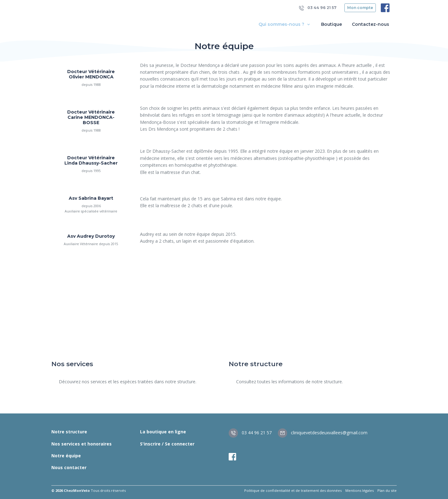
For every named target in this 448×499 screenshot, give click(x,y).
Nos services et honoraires (82, 444)
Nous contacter (69, 467)
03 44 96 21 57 (318, 8)
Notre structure (69, 432)
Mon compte (360, 8)
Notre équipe (66, 456)
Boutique (331, 24)
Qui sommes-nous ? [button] (285, 24)
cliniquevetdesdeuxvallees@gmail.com (323, 433)
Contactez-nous (371, 24)
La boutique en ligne (163, 432)
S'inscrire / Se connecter (167, 444)
